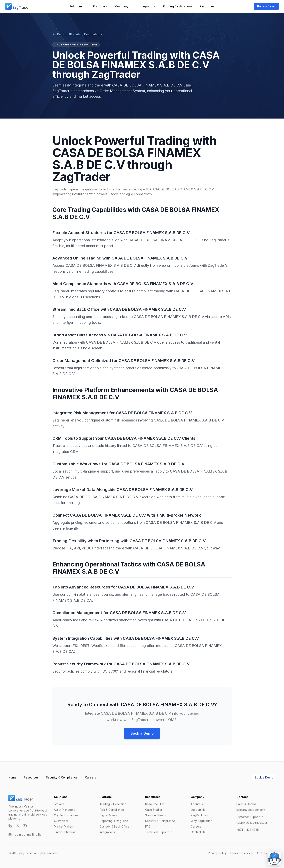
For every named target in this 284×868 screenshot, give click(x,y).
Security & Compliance (62, 777)
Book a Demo (266, 6)
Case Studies (154, 810)
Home (12, 777)
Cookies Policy (266, 853)
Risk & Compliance (112, 810)
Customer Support (250, 817)
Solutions (78, 6)
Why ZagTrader (201, 821)
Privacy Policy (217, 853)
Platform (100, 6)
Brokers (59, 804)
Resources (207, 6)
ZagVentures (199, 815)
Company (123, 6)
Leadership (198, 810)
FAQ (148, 826)
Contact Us (198, 832)
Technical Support (159, 832)
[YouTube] (25, 826)
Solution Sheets (155, 815)
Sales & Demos (246, 804)
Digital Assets (108, 815)
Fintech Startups (65, 832)
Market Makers (64, 826)
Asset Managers (65, 810)
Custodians (61, 821)
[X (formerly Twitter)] (18, 826)
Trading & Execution (113, 804)
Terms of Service (241, 853)
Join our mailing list (25, 834)
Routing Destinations (178, 6)
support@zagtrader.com (252, 822)
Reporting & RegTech (114, 821)
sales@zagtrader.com (251, 810)
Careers (90, 777)
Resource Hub (155, 804)
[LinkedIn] (10, 826)
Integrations (147, 6)
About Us (197, 804)
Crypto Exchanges (66, 815)
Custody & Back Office (114, 826)
